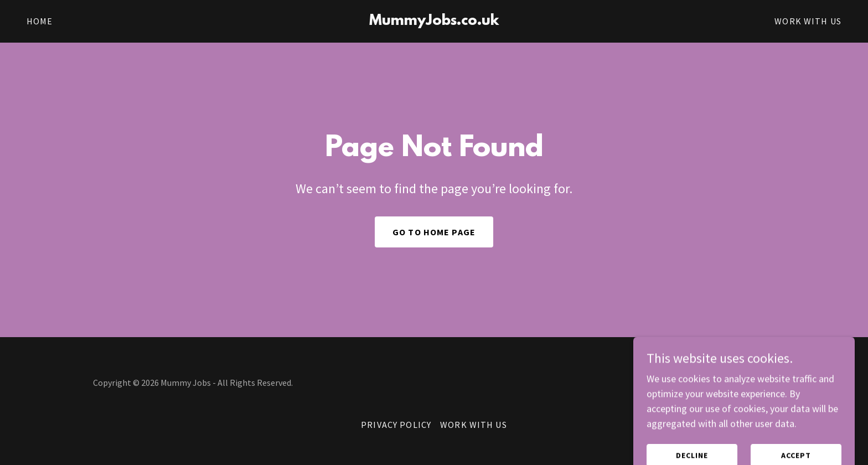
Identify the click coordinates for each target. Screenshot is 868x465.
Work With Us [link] (808, 21)
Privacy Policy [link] (396, 425)
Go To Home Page (434, 232)
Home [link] (40, 21)
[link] (434, 21)
